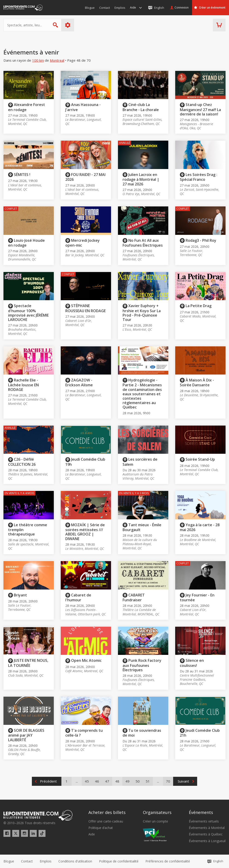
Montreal (57, 60)
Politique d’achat (101, 828)
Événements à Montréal (207, 828)
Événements (201, 812)
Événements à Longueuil (207, 841)
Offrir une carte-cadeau (106, 821)
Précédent (48, 781)
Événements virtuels (204, 821)
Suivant (183, 781)
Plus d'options (68, 25)
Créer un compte (155, 821)
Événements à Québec (206, 834)
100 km (38, 60)
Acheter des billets (107, 812)
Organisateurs (157, 812)
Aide (92, 834)
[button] (168, 861)
